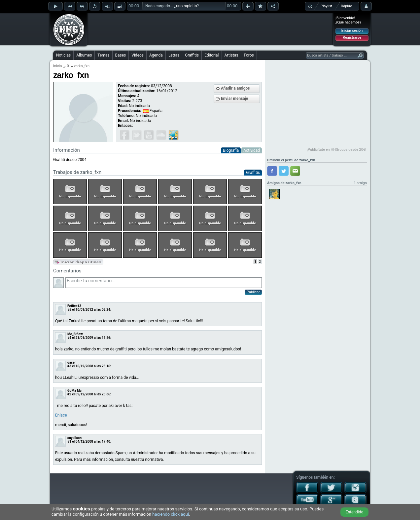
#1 (69, 441)
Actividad (252, 150)
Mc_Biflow (75, 334)
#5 (69, 310)
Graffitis (192, 55)
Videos (138, 55)
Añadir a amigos (235, 88)
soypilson (74, 438)
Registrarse (352, 38)
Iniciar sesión (352, 31)
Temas (103, 55)
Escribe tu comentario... (164, 283)
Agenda (156, 55)
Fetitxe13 (74, 306)
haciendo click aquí (171, 514)
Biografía (231, 150)
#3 (69, 366)
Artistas (231, 55)
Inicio (57, 66)
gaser (71, 362)
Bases (121, 55)
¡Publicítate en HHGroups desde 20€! (336, 150)
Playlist (326, 6)
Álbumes (84, 55)
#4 (69, 338)
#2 (69, 394)
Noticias (63, 55)
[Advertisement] (210, 29)
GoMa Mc (74, 391)
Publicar (253, 292)
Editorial (211, 55)
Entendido (355, 512)
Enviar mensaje (234, 99)
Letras (174, 55)
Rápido (346, 6)
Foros (249, 55)
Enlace (61, 415)
